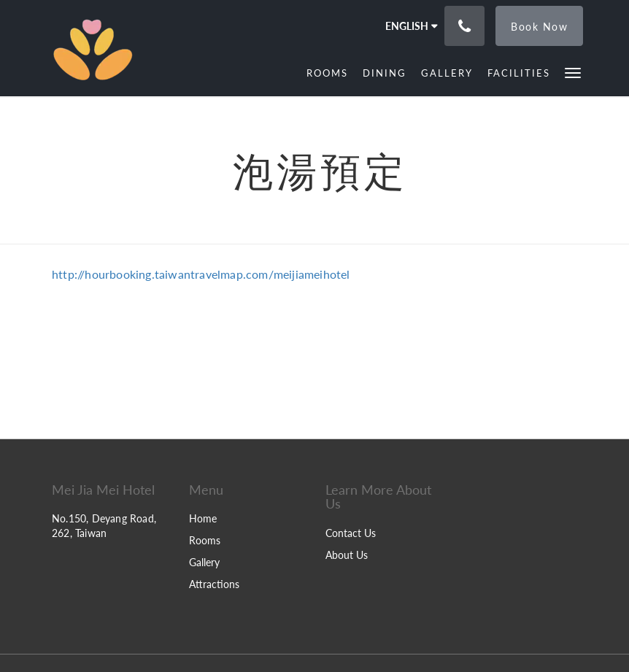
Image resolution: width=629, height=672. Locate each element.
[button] (573, 72)
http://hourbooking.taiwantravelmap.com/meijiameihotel (201, 274)
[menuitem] (327, 73)
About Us (347, 555)
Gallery (204, 562)
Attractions (214, 584)
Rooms (205, 540)
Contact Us (351, 533)
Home (203, 518)
